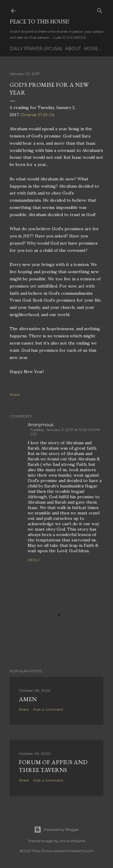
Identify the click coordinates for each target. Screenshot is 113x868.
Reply (34, 560)
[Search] (100, 9)
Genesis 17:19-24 (37, 115)
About (73, 49)
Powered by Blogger (57, 830)
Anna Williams (72, 841)
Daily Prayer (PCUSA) (36, 49)
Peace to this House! (39, 21)
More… (93, 49)
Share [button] (15, 395)
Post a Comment (48, 709)
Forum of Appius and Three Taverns (53, 766)
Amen (28, 699)
